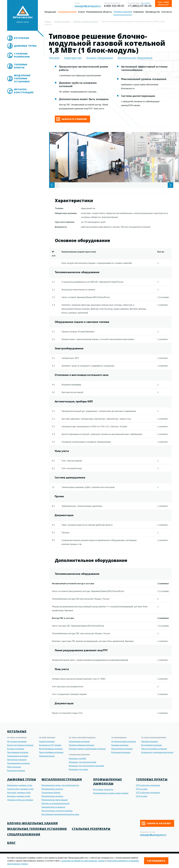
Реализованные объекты (99, 12)
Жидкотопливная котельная (51, 749)
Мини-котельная (14, 767)
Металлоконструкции (62, 779)
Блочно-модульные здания (32, 823)
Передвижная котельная (18, 752)
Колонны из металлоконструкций (56, 803)
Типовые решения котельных (86, 21)
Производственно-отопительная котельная (87, 749)
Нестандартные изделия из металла (57, 811)
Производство (153, 12)
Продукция (50, 12)
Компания (139, 12)
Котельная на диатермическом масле (157, 752)
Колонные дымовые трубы (19, 796)
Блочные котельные (16, 749)
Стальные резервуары (22, 55)
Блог (11, 843)
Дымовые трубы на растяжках (20, 800)
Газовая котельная (47, 741)
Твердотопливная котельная (51, 752)
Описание (54, 58)
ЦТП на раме (142, 796)
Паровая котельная (149, 741)
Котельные (22, 38)
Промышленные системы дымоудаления (111, 793)
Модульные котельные (17, 741)
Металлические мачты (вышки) (55, 800)
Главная (48, 21)
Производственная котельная (81, 745)
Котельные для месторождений (82, 762)
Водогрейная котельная (152, 745)
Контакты (167, 12)
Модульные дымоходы (103, 789)
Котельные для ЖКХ (77, 758)
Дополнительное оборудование (135, 58)
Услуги (81, 12)
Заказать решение (72, 119)
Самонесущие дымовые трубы (20, 789)
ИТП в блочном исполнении (148, 785)
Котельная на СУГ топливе (50, 745)
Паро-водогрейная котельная (154, 749)
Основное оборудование (100, 58)
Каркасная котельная (16, 770)
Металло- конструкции (24, 91)
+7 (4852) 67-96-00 (140, 6)
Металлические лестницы (52, 796)
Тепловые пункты (21, 66)
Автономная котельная (17, 760)
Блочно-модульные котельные (20, 745)
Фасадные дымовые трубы (19, 792)
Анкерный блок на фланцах (53, 807)
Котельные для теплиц (78, 769)
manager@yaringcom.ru (88, 6)
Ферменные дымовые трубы (20, 785)
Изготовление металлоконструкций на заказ (60, 814)
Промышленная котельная (18, 763)
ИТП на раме (142, 789)
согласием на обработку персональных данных (83, 861)
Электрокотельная (47, 756)
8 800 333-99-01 (114, 6)
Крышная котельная (120, 745)
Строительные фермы (51, 792)
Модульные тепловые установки (22, 78)
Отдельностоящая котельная (124, 741)
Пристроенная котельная (122, 749)
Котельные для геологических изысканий (86, 766)
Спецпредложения (67, 12)
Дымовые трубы (25, 46)
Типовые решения (123, 12)
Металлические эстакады (52, 789)
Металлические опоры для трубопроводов (60, 785)
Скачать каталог (156, 823)
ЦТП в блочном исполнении (148, 792)
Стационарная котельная (18, 756)
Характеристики (73, 58)
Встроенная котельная (121, 752)
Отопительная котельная (79, 741)
